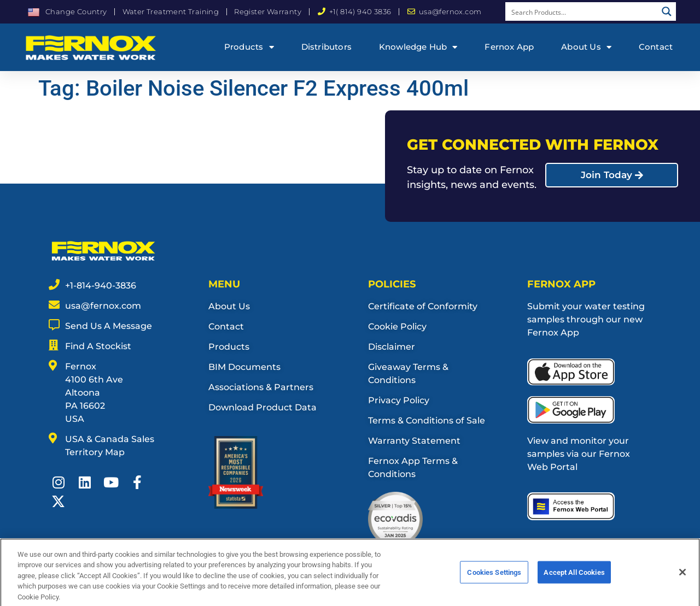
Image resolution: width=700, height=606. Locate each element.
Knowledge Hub (418, 47)
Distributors (326, 47)
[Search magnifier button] (667, 11)
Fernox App (509, 47)
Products (249, 47)
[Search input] (582, 11)
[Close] (682, 579)
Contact (656, 47)
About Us (586, 47)
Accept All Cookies (574, 579)
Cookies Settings (494, 579)
